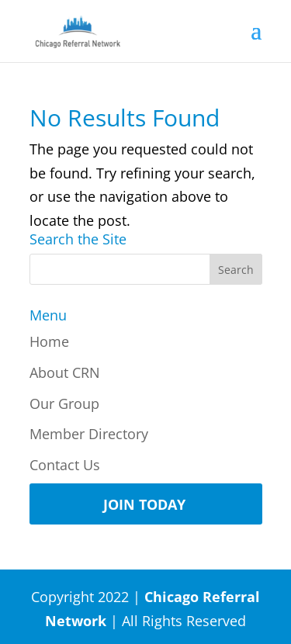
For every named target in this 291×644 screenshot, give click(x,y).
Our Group (64, 403)
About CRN (65, 372)
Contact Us (65, 465)
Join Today (144, 504)
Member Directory (89, 434)
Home (49, 341)
